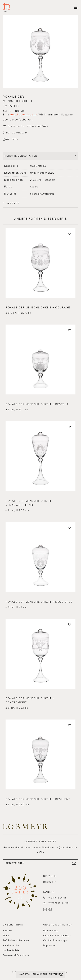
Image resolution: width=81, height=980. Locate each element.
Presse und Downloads (16, 955)
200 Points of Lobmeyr (16, 940)
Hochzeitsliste (11, 950)
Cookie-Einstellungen (56, 940)
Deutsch (48, 882)
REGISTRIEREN (40, 863)
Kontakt (7, 931)
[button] (40, 52)
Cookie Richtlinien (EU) (57, 936)
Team (6, 936)
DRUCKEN (12, 139)
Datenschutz (51, 931)
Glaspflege (11, 204)
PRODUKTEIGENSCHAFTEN (20, 156)
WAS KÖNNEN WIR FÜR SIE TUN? (40, 974)
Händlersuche (11, 945)
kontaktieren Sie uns (23, 115)
